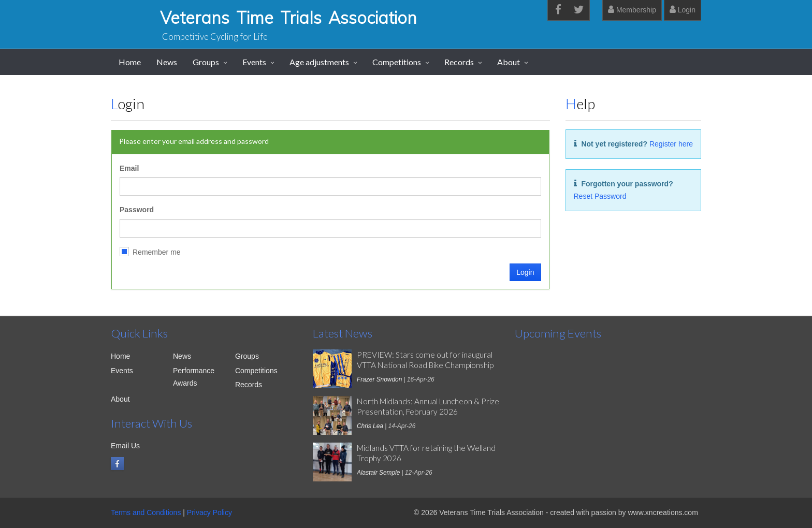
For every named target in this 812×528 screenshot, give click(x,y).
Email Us (125, 446)
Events (254, 62)
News (167, 62)
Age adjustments (319, 62)
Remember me (157, 252)
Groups (206, 62)
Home (130, 62)
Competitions (397, 62)
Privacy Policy (209, 512)
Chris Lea (370, 426)
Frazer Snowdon (379, 379)
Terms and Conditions (146, 512)
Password (137, 210)
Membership (632, 10)
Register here (671, 144)
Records (459, 62)
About (509, 62)
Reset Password (600, 196)
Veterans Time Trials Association (288, 18)
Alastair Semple (378, 473)
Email (129, 168)
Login (683, 10)
